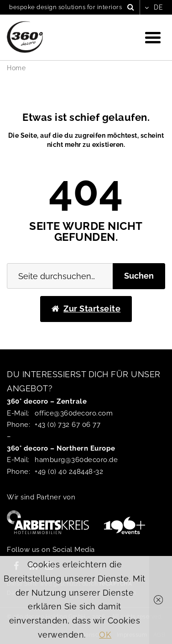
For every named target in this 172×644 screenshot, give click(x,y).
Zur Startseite (86, 309)
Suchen (139, 276)
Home (16, 68)
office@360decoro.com (74, 413)
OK (105, 635)
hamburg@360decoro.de (76, 460)
